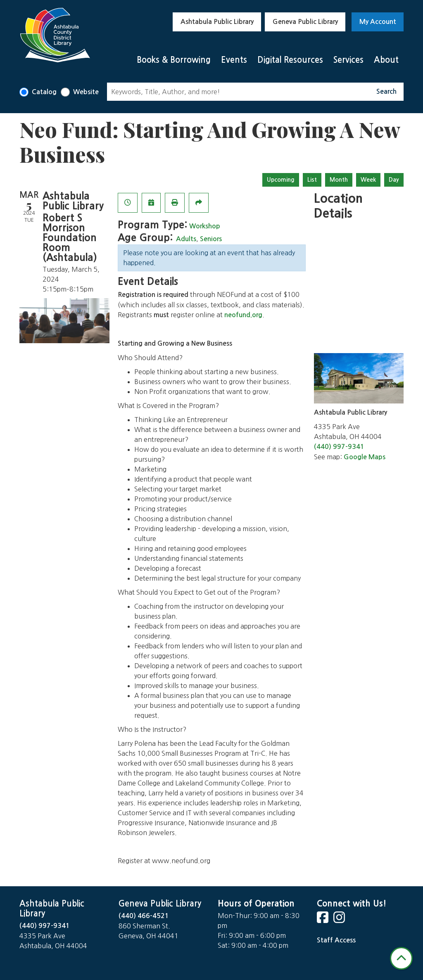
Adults (186, 239)
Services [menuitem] (348, 60)
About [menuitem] (386, 60)
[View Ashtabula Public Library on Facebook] (323, 920)
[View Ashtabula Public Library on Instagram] (340, 920)
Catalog (44, 92)
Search (386, 91)
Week (368, 180)
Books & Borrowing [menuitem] (174, 60)
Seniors (211, 239)
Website (86, 92)
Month (339, 180)
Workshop (205, 226)
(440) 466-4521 (144, 916)
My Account (378, 22)
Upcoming (281, 180)
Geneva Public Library (305, 22)
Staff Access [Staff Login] (336, 940)
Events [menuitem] (234, 60)
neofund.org (243, 315)
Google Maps (365, 457)
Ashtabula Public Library (217, 22)
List (312, 180)
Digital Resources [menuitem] (290, 60)
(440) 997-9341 (339, 447)
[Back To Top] (401, 958)
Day (394, 180)
